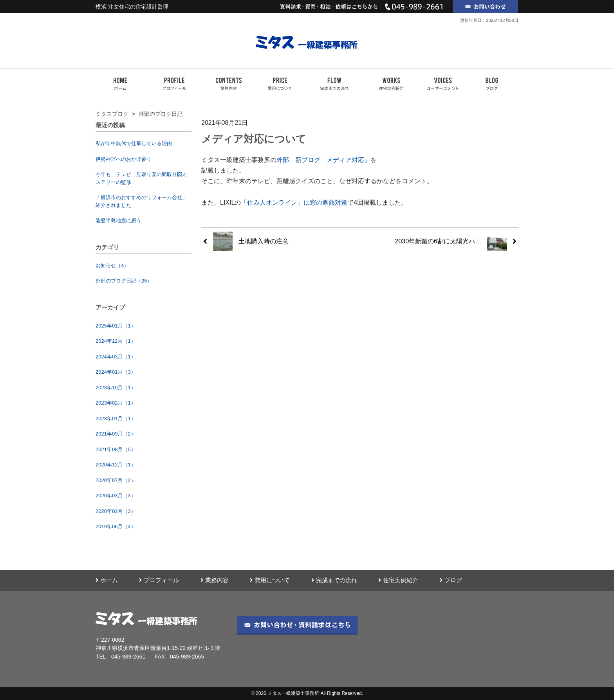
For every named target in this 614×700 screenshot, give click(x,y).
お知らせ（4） (112, 265)
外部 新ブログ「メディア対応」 (323, 160)
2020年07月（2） (116, 480)
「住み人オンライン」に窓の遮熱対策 (294, 202)
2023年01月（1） (116, 418)
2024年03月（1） (116, 357)
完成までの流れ (334, 580)
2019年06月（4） (116, 526)
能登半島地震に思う (118, 220)
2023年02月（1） (116, 403)
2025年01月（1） (116, 326)
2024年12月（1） (116, 341)
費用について (270, 580)
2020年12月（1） (116, 465)
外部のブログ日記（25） (124, 281)
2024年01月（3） (116, 372)
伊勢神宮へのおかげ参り (124, 159)
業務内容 (215, 580)
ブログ (451, 580)
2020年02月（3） (116, 511)
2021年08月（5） (116, 449)
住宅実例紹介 (398, 580)
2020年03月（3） (116, 496)
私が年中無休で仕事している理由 (134, 143)
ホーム (107, 580)
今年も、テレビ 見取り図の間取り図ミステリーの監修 (141, 178)
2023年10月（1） (116, 388)
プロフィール (159, 580)
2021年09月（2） (116, 434)
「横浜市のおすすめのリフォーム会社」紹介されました (141, 201)
